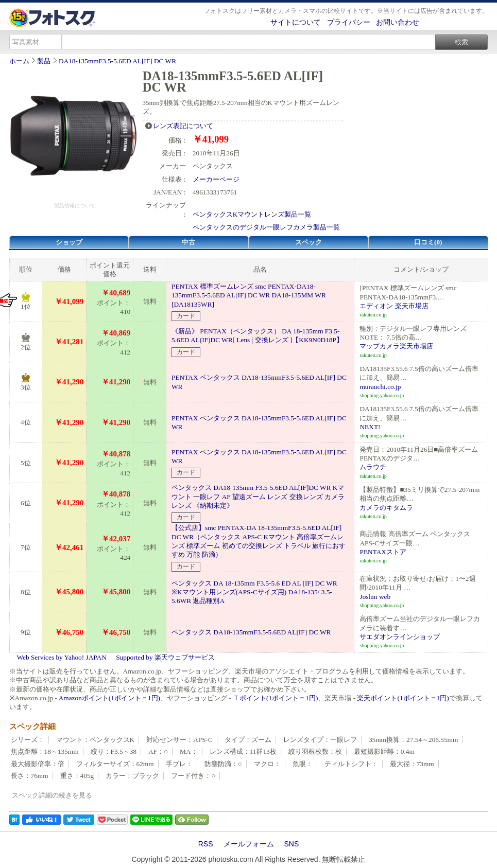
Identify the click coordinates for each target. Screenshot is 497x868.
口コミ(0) (428, 242)
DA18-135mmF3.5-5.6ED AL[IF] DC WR (117, 61)
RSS (206, 844)
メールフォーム (249, 844)
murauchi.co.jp (380, 387)
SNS (292, 844)
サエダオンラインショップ (400, 637)
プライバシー (349, 22)
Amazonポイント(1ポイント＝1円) (109, 698)
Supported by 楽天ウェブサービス (165, 657)
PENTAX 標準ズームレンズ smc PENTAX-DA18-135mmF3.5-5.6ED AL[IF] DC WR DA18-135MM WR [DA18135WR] (249, 295)
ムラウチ (373, 467)
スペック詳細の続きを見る (52, 795)
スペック (309, 242)
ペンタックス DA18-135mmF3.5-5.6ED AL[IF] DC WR (251, 632)
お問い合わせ (398, 22)
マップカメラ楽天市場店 (396, 346)
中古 (188, 242)
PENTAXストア (383, 552)
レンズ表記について (183, 126)
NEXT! (370, 427)
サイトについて (296, 22)
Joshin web (375, 597)
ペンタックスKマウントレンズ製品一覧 (252, 214)
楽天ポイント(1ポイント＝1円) (403, 698)
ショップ (69, 242)
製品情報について (75, 206)
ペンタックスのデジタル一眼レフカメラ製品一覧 (266, 227)
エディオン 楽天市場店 (394, 306)
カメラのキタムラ (386, 508)
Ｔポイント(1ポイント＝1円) (275, 698)
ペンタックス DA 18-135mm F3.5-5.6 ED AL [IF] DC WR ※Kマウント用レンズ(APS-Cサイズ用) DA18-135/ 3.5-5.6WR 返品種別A (254, 592)
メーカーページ (216, 179)
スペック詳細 (32, 727)
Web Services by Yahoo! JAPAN (62, 657)
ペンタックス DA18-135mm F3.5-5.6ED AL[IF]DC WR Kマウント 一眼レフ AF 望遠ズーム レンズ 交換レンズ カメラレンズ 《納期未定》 (258, 497)
